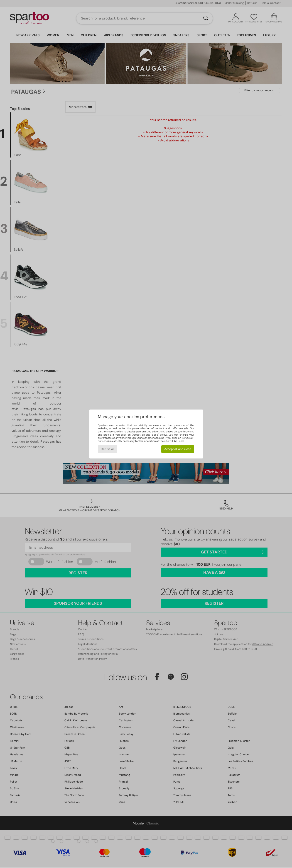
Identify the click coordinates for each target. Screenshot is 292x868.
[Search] (206, 18)
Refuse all (107, 449)
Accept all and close (178, 449)
